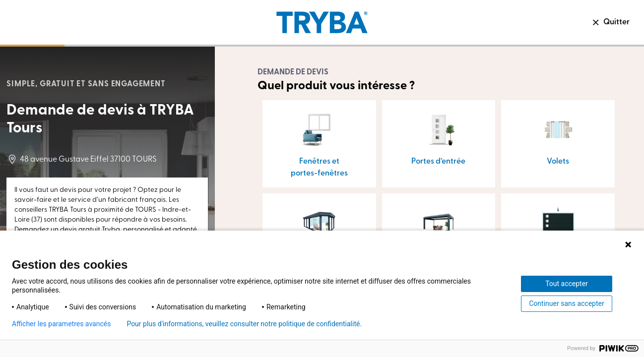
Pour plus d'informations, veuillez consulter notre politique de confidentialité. (244, 324)
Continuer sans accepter (566, 303)
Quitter (610, 22)
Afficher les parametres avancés (61, 324)
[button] (319, 144)
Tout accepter (567, 284)
